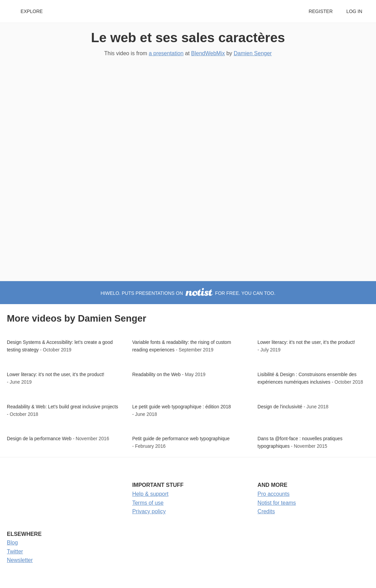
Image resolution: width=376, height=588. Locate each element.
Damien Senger (253, 53)
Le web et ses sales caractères (188, 38)
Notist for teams (277, 503)
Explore (32, 11)
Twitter (15, 551)
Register (320, 11)
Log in (354, 11)
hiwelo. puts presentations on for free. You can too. (188, 293)
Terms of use (148, 503)
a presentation (166, 53)
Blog (12, 543)
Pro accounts (273, 494)
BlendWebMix (208, 53)
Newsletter (20, 560)
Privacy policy (149, 511)
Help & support (150, 494)
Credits (266, 511)
